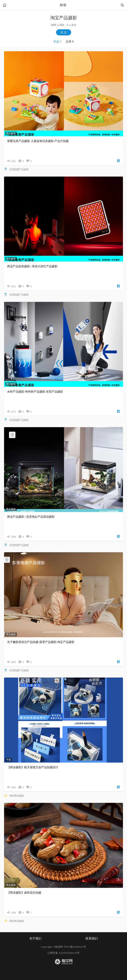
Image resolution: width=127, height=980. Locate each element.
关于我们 (35, 939)
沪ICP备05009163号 (75, 947)
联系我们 (92, 939)
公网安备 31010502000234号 (63, 953)
